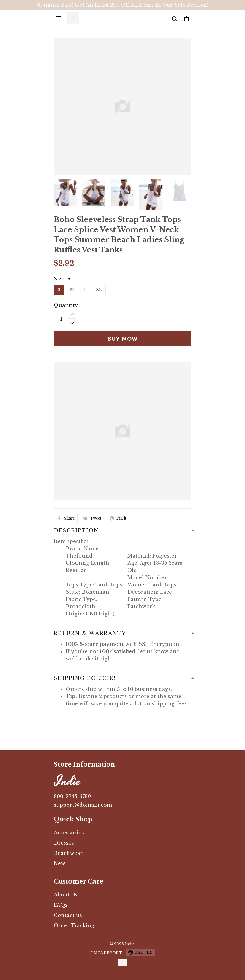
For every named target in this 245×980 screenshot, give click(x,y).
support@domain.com (83, 805)
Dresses (64, 843)
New (59, 863)
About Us (65, 895)
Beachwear (68, 853)
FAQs (61, 905)
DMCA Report (106, 953)
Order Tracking (74, 925)
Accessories (69, 833)
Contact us (68, 915)
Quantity (65, 305)
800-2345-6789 (72, 796)
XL (99, 290)
